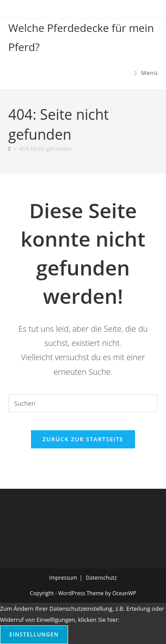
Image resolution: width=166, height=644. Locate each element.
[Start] (10, 149)
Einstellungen (34, 634)
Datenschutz (101, 578)
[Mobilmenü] (146, 73)
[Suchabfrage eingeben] (83, 403)
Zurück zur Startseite (83, 439)
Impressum (63, 578)
